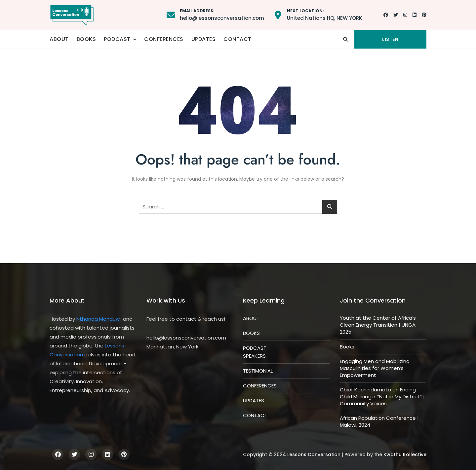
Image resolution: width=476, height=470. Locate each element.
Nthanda (88, 319)
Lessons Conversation (314, 454)
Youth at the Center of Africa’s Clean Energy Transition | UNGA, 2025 (378, 325)
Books (347, 347)
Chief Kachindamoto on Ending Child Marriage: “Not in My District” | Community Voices (382, 397)
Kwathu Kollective (405, 454)
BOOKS (86, 39)
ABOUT (59, 39)
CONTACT (238, 39)
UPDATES (204, 39)
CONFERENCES (164, 39)
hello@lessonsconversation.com (222, 14)
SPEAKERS (254, 356)
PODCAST (117, 39)
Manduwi (110, 319)
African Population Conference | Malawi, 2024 (379, 421)
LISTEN (390, 39)
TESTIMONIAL (258, 371)
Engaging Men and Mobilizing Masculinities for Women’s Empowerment (375, 368)
